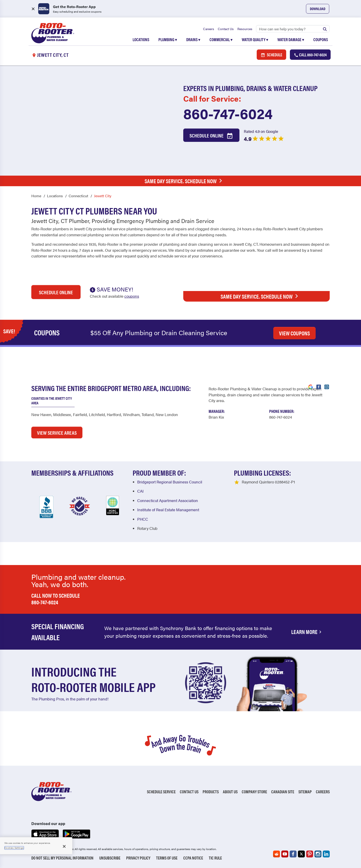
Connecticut (78, 196)
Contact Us (226, 29)
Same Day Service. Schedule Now (185, 181)
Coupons (321, 39)
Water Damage (291, 39)
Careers (209, 29)
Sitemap (305, 792)
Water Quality (255, 39)
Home (36, 196)
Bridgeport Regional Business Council (170, 482)
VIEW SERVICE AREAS (57, 433)
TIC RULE (215, 858)
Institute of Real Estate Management (168, 510)
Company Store (254, 792)
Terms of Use (167, 858)
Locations (141, 39)
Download (318, 9)
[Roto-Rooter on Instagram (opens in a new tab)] (318, 854)
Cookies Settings (14, 848)
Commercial (221, 39)
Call (310, 55)
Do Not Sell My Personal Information (62, 858)
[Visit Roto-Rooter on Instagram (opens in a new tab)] (327, 386)
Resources (245, 29)
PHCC (143, 519)
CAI (140, 491)
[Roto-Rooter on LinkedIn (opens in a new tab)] (326, 854)
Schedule (271, 55)
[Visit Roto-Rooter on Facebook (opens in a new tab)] (319, 386)
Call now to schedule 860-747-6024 (56, 599)
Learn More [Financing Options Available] (307, 632)
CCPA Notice (193, 858)
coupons (132, 296)
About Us (230, 792)
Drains (193, 39)
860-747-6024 (228, 113)
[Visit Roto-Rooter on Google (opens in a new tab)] (311, 386)
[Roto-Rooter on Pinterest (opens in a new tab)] (310, 854)
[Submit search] (325, 29)
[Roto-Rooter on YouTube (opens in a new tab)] (285, 854)
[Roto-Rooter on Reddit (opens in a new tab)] (277, 854)
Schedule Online (211, 136)
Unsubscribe (110, 858)
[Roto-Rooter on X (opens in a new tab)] (301, 854)
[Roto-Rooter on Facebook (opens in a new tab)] (293, 854)
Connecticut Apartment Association (168, 500)
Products (211, 792)
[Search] (293, 29)
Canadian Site (283, 792)
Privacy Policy (138, 858)
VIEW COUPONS (294, 333)
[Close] (64, 846)
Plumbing (168, 39)
